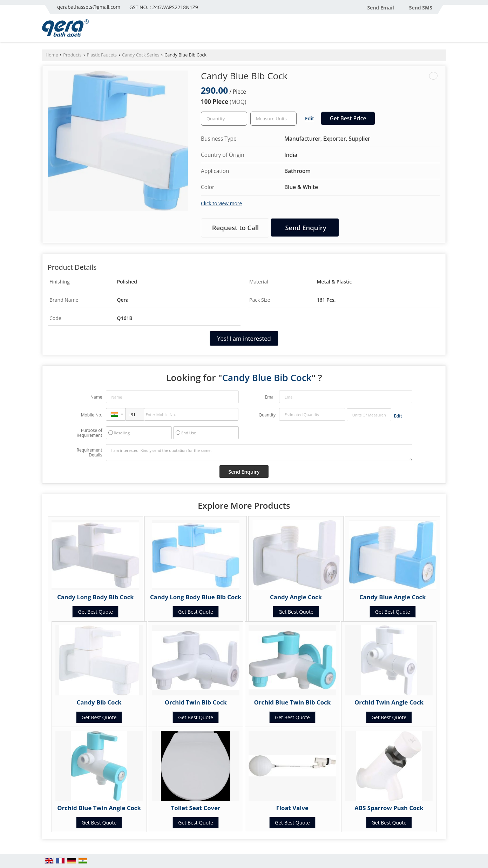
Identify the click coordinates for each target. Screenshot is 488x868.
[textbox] (273, 119)
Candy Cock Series (141, 55)
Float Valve (292, 808)
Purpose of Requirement (89, 433)
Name (96, 397)
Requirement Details (89, 453)
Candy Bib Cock (99, 702)
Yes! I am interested (244, 338)
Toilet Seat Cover (196, 808)
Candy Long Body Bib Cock (96, 597)
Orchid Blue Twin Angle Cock (99, 808)
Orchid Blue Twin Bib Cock (293, 702)
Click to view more (221, 203)
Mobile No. (92, 415)
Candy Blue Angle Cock (393, 597)
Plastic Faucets (102, 55)
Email (270, 397)
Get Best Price (348, 118)
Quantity (267, 415)
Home (52, 55)
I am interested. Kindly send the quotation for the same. (259, 453)
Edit (310, 118)
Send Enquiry (306, 228)
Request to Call (236, 228)
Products (72, 55)
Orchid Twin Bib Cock (196, 702)
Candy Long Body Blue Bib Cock (196, 597)
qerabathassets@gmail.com (89, 7)
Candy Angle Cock (296, 597)
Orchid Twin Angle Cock (389, 702)
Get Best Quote (95, 612)
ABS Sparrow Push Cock (389, 808)
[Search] (442, 30)
